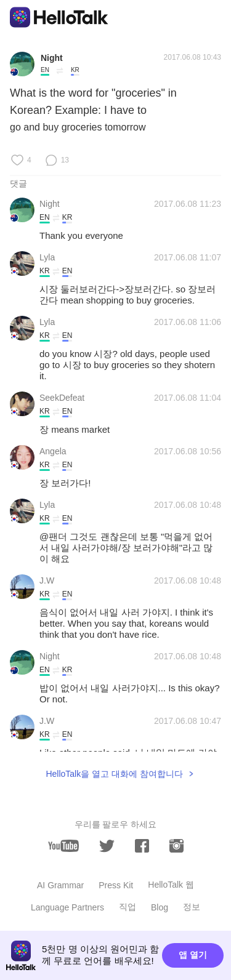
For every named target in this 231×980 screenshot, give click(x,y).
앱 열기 (193, 955)
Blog (160, 907)
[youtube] (63, 846)
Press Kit (116, 885)
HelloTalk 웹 (171, 885)
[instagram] (176, 846)
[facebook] (142, 846)
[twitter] (107, 846)
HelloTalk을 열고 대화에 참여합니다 (114, 774)
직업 (128, 907)
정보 (192, 907)
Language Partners (67, 907)
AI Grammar (60, 885)
